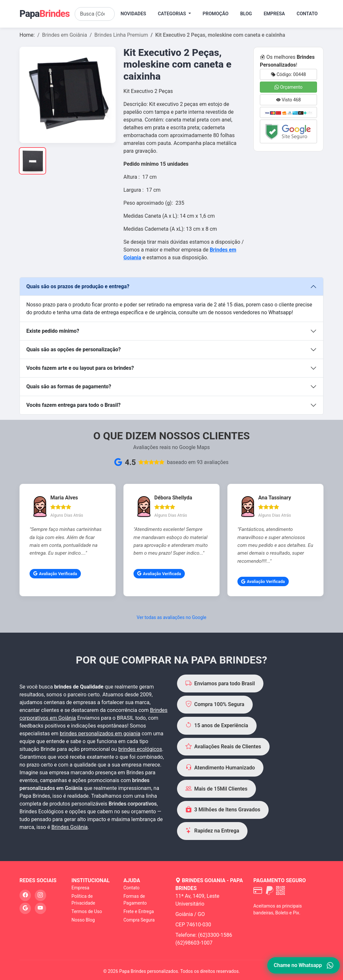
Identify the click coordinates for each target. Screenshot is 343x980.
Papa (44, 14)
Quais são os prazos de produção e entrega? (78, 286)
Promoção (216, 14)
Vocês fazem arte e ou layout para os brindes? (80, 368)
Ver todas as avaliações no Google (171, 617)
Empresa (274, 14)
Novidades (133, 14)
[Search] (95, 14)
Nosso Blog (83, 920)
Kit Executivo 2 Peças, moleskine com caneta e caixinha (220, 35)
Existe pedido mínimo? (53, 331)
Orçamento (289, 87)
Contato (307, 14)
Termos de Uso (87, 911)
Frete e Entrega (139, 911)
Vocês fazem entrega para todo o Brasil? (73, 405)
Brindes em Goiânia (65, 35)
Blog (246, 14)
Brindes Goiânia (70, 827)
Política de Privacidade (83, 900)
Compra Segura (139, 920)
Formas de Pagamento (135, 900)
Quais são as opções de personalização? (74, 349)
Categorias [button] (172, 14)
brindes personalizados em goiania (100, 734)
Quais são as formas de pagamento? (69, 387)
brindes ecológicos (140, 749)
